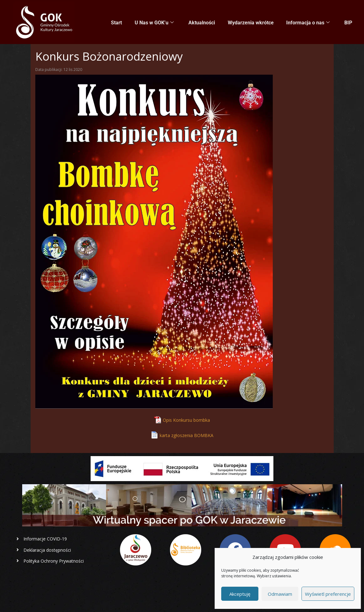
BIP (348, 22)
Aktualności (202, 22)
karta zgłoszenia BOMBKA (187, 435)
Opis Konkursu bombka (186, 420)
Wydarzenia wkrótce (251, 22)
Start (118, 22)
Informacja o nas (308, 22)
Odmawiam (280, 594)
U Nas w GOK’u (155, 22)
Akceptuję (240, 594)
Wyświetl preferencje (328, 594)
